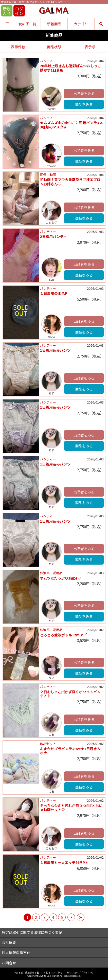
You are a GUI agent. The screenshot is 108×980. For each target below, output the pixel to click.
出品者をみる (84, 94)
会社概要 (9, 942)
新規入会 (7, 11)
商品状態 (54, 47)
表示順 (90, 47)
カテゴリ (81, 24)
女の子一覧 (27, 24)
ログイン (19, 11)
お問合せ (9, 963)
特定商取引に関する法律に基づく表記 (32, 932)
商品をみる (84, 104)
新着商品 (54, 24)
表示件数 (18, 47)
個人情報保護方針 (16, 952)
